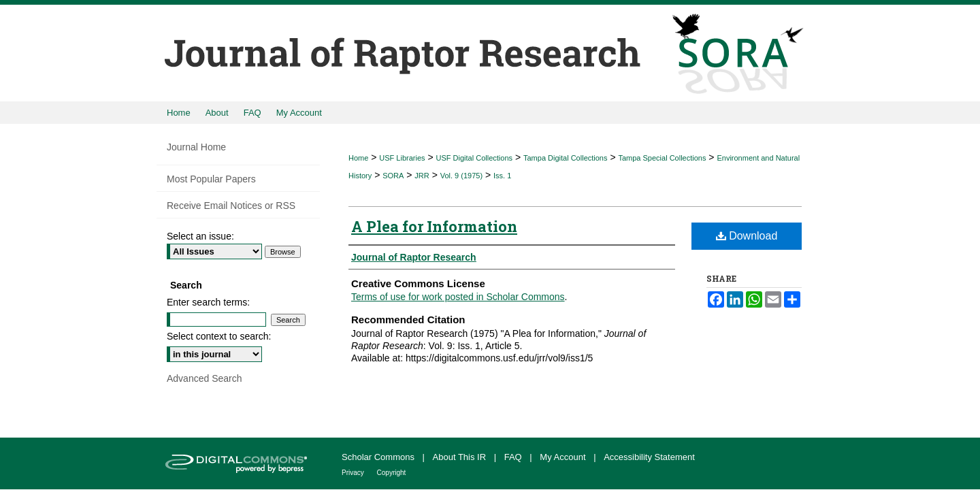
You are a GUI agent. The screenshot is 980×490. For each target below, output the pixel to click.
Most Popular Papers (211, 179)
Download (747, 236)
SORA (393, 176)
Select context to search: (219, 336)
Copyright (392, 473)
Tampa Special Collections (662, 158)
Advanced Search (205, 378)
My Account (564, 457)
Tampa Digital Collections (566, 158)
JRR (422, 176)
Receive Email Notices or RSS (231, 206)
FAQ (514, 457)
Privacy (354, 473)
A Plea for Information (434, 226)
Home (358, 158)
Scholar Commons (379, 457)
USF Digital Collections (474, 158)
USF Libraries (402, 158)
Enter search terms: (208, 302)
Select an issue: (200, 236)
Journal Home (196, 147)
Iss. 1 (502, 176)
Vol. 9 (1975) (461, 176)
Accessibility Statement (649, 457)
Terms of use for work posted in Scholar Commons (458, 297)
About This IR (461, 457)
